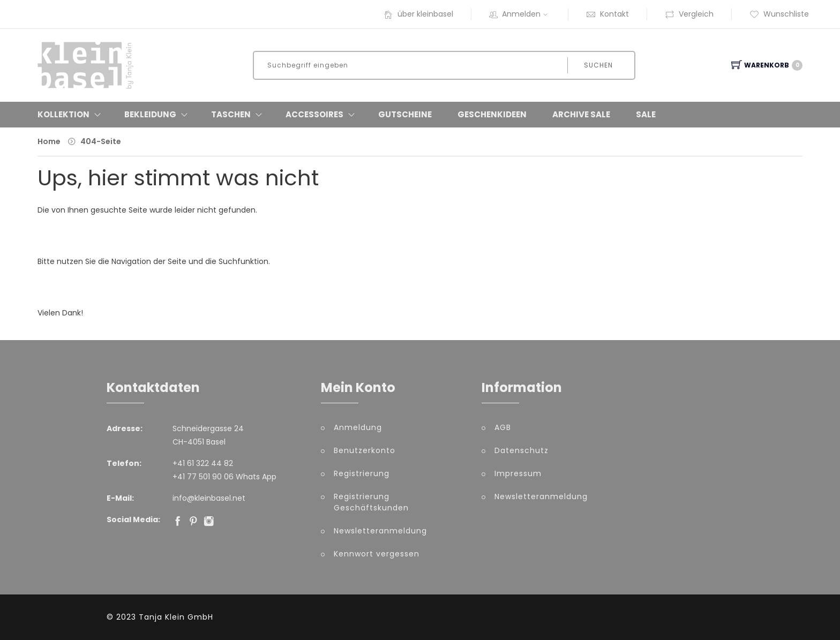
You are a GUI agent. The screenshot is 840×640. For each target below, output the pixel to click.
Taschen (231, 114)
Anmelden (520, 14)
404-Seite (101, 141)
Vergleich (689, 14)
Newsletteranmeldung (380, 531)
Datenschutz (522, 450)
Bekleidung (150, 114)
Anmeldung (358, 427)
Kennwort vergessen (377, 554)
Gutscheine (405, 114)
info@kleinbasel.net (209, 498)
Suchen (598, 65)
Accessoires (314, 114)
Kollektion (63, 114)
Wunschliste (779, 14)
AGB (503, 427)
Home (49, 141)
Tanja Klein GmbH (176, 617)
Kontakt (607, 14)
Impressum (518, 473)
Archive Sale (581, 114)
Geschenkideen (492, 114)
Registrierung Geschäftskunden (371, 502)
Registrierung (362, 473)
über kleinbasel (418, 14)
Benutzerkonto (365, 450)
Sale (646, 114)
